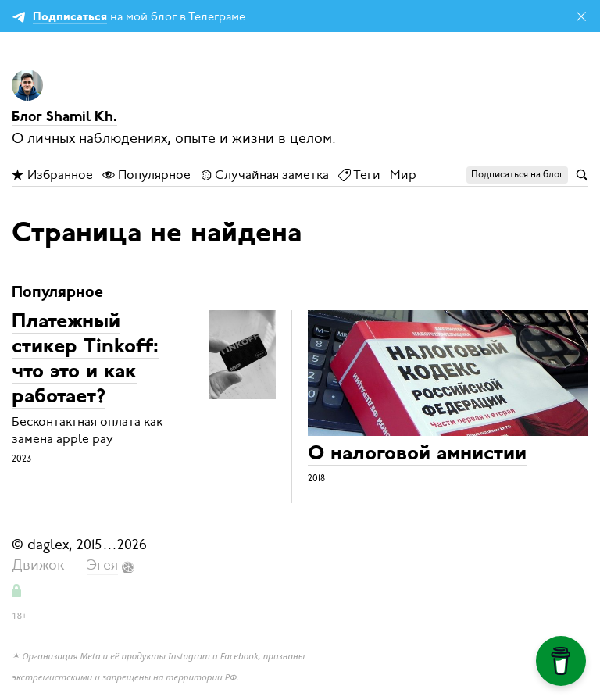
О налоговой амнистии (417, 454)
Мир (403, 175)
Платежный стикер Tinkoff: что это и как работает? (85, 360)
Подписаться (70, 18)
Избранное (52, 175)
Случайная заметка (264, 175)
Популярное (146, 175)
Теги (359, 175)
